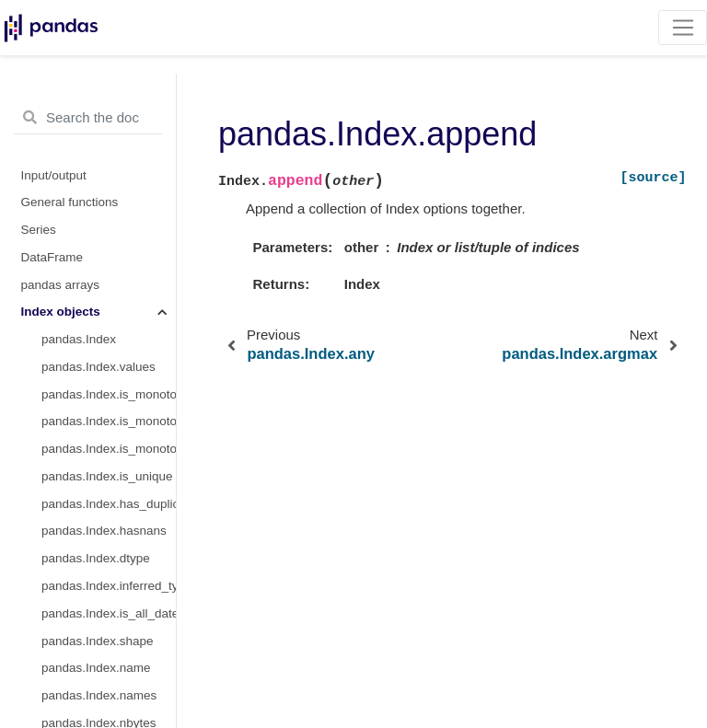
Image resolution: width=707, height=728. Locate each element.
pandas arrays (61, 285)
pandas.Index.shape (98, 641)
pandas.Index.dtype (96, 558)
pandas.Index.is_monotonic (109, 394)
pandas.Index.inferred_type (109, 586)
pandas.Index (79, 339)
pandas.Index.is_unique (107, 476)
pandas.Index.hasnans (104, 531)
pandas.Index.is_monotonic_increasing (109, 421)
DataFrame (52, 257)
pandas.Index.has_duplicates (109, 504)
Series (39, 230)
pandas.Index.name (96, 668)
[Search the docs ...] (88, 118)
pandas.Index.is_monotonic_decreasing (109, 449)
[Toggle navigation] (683, 28)
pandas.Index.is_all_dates (109, 613)
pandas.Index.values (99, 367)
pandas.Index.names (99, 695)
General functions (70, 202)
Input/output (54, 175)
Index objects (61, 312)
